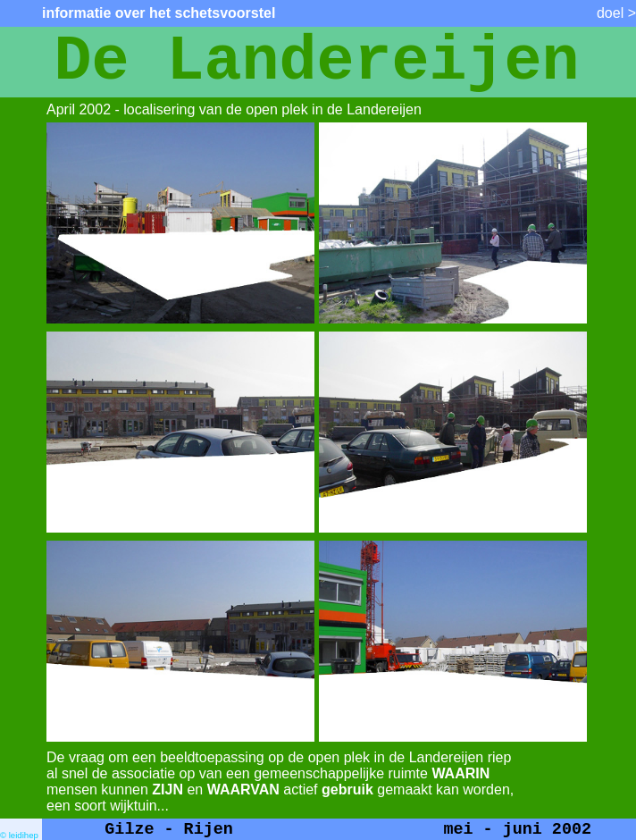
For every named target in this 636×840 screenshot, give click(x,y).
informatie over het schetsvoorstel (159, 13)
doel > (616, 13)
